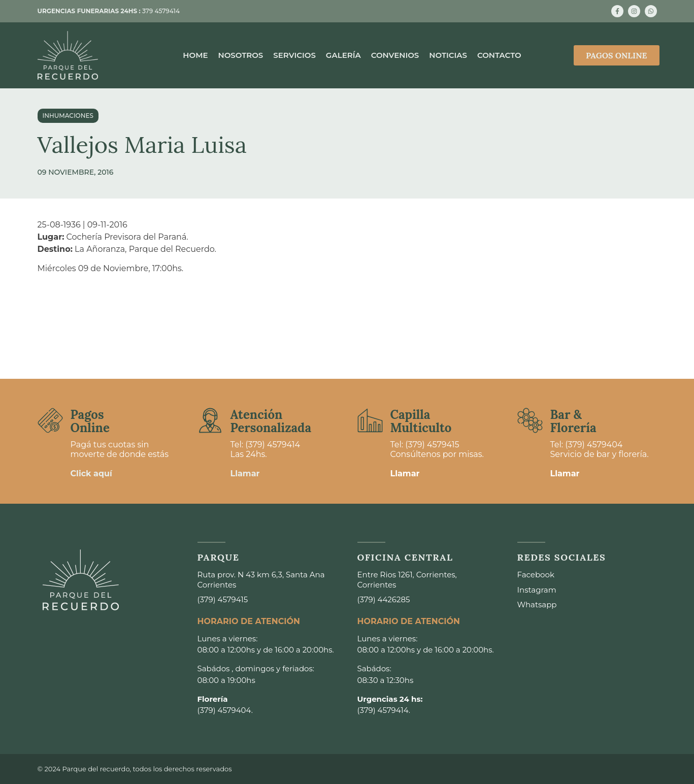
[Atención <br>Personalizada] (210, 420)
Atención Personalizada (271, 421)
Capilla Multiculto (421, 421)
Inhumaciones (68, 116)
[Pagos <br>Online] (50, 420)
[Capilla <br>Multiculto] (370, 420)
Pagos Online (90, 421)
